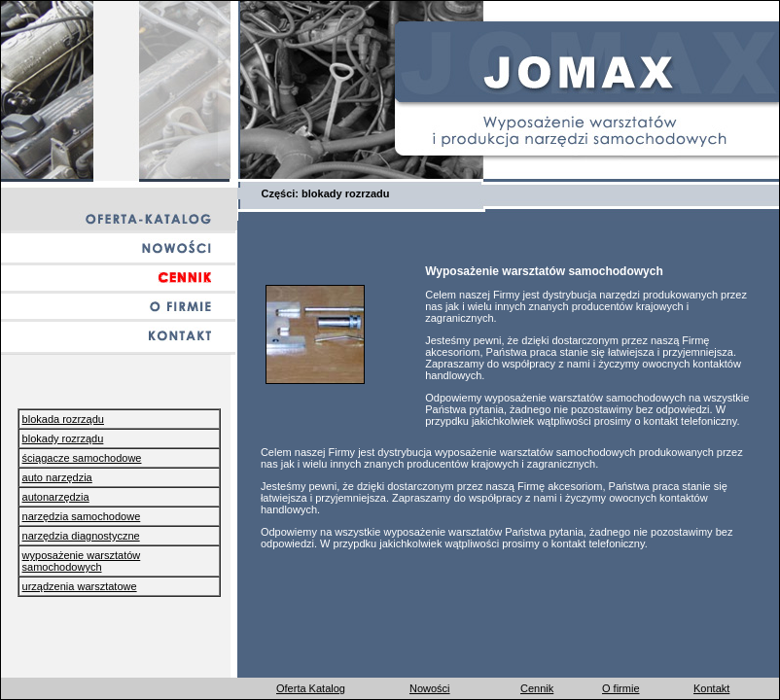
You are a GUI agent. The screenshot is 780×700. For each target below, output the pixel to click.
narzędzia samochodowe (82, 516)
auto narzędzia (57, 477)
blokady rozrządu (63, 438)
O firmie (621, 688)
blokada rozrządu (63, 419)
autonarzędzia (56, 497)
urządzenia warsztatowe (80, 586)
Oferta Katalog (311, 688)
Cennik (537, 688)
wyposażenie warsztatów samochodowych (82, 561)
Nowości (430, 688)
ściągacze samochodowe (82, 458)
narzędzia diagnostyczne (81, 536)
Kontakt (711, 688)
